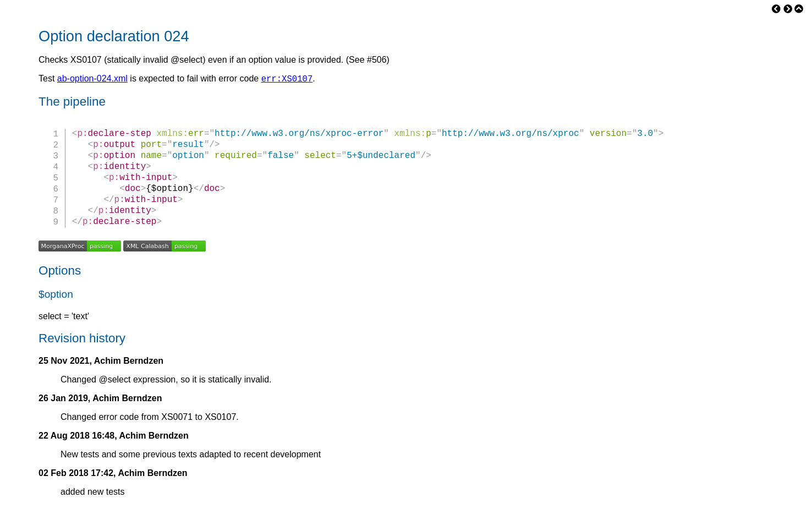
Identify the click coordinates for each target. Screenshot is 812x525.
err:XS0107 (287, 80)
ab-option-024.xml (92, 80)
